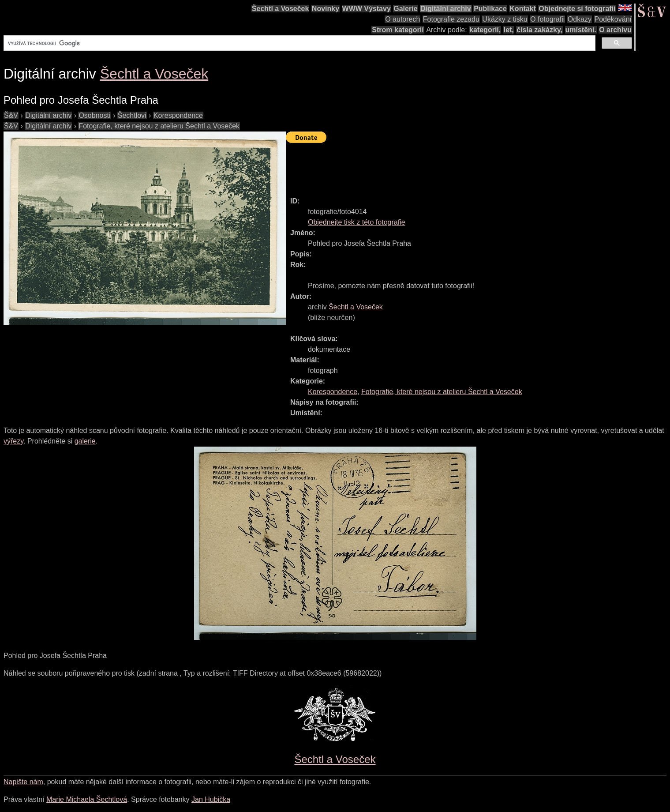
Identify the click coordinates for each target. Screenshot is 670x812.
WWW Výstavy (367, 9)
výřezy (13, 441)
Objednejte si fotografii (577, 9)
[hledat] (299, 43)
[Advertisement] (446, 166)
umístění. (581, 30)
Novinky (326, 9)
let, (509, 30)
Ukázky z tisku (505, 19)
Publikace (490, 9)
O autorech (402, 19)
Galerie (405, 9)
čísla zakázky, (539, 30)
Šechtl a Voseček (281, 9)
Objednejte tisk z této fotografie (357, 222)
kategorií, (485, 30)
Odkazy (580, 19)
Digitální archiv (446, 9)
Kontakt (523, 9)
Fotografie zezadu (451, 19)
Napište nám (23, 782)
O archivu (615, 30)
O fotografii (547, 19)
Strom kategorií (398, 30)
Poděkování (613, 19)
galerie (85, 441)
